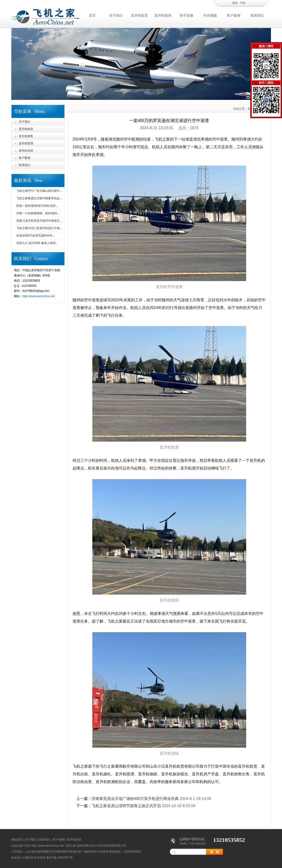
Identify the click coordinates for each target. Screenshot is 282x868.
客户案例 (234, 15)
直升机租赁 (139, 15)
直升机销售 (26, 136)
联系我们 (257, 15)
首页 (92, 15)
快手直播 (187, 15)
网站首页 (17, 840)
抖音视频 (210, 15)
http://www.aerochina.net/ (39, 296)
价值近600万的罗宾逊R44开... (36, 236)
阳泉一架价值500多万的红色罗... (37, 206)
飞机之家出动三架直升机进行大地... (39, 228)
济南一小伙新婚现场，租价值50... (38, 213)
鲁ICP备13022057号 (60, 858)
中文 (243, 3)
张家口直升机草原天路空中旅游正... (39, 221)
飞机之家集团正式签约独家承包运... (39, 198)
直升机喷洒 (163, 15)
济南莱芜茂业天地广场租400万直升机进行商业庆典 (135, 799)
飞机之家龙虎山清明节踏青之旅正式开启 (126, 806)
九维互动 (28, 858)
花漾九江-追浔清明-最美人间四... (37, 243)
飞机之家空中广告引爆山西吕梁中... (39, 191)
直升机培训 (26, 151)
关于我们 (116, 15)
